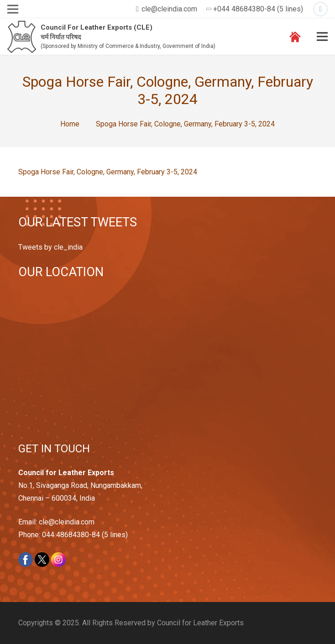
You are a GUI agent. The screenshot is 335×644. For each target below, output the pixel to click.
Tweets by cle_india (50, 247)
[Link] (22, 37)
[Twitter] (320, 9)
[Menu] (322, 37)
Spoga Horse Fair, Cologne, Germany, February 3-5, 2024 (108, 172)
